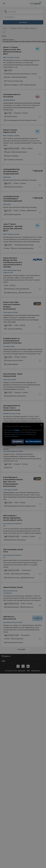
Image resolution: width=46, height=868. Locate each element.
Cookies (17, 430)
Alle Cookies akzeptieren (33, 441)
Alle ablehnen (18, 441)
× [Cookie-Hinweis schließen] (41, 425)
